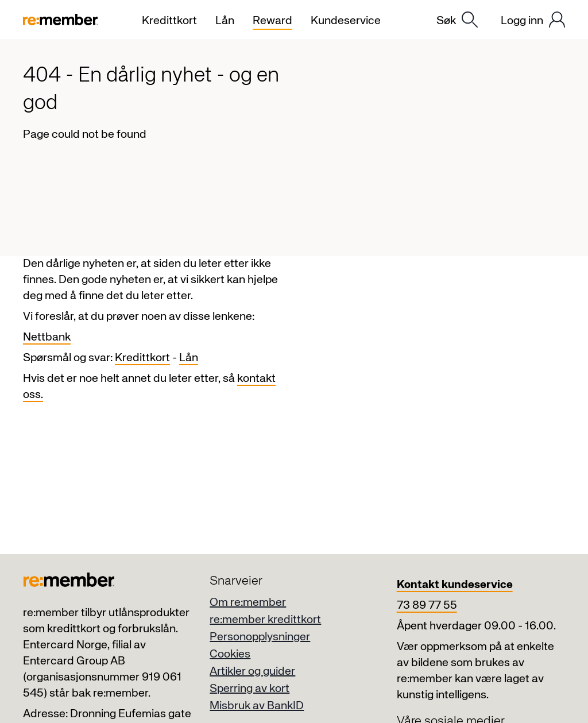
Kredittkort (142, 358)
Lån (189, 358)
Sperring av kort (249, 689)
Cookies (230, 654)
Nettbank (47, 337)
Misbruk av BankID (257, 706)
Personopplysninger (260, 637)
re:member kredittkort (265, 620)
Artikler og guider (252, 672)
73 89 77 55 (427, 606)
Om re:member (248, 603)
